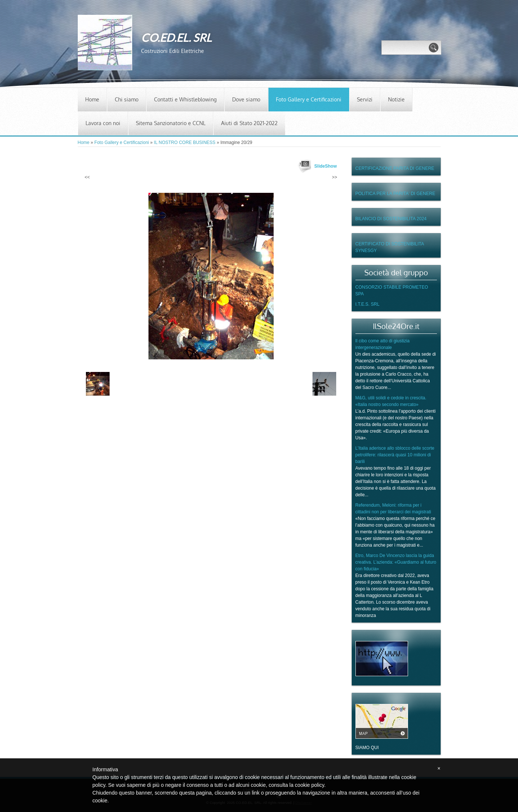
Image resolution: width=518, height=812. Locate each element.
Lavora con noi (103, 123)
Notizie (396, 99)
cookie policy (309, 785)
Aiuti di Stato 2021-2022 (249, 123)
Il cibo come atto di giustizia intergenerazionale (383, 344)
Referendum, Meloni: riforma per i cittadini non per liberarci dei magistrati (393, 509)
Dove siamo (246, 99)
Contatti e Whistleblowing (185, 99)
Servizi (365, 99)
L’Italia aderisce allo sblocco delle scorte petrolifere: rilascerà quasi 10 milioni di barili (395, 455)
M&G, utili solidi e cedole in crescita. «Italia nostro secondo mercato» (391, 401)
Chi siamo (127, 99)
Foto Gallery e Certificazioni (309, 99)
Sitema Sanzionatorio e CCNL (171, 123)
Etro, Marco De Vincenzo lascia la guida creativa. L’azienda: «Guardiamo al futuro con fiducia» (396, 562)
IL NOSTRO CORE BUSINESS (185, 142)
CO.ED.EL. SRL (176, 37)
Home (92, 99)
